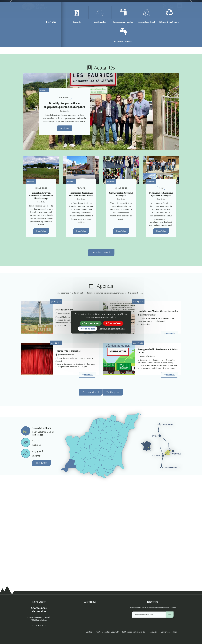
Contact (89, 632)
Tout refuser (113, 323)
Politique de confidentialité (133, 632)
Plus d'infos (64, 226)
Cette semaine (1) (91, 490)
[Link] (87, 431)
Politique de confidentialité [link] (112, 329)
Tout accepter (91, 323)
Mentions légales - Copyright (107, 632)
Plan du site (153, 632)
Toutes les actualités (101, 350)
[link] (171, 7)
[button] (10, 50)
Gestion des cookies (169, 632)
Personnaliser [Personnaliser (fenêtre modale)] (88, 329)
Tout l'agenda (113, 490)
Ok (170, 614)
